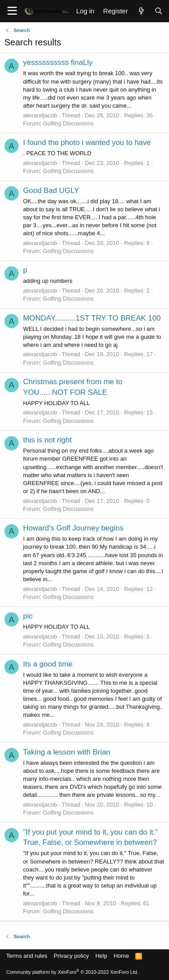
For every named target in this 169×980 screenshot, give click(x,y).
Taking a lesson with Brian (67, 752)
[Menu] (12, 11)
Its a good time (48, 664)
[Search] (159, 11)
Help (101, 956)
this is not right (47, 440)
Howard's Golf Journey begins (73, 528)
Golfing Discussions (68, 123)
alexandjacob (40, 115)
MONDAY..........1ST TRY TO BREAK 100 (92, 318)
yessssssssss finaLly (58, 62)
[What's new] (141, 11)
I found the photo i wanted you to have (87, 143)
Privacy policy (71, 956)
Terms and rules (27, 956)
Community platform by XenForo (72, 972)
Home (121, 956)
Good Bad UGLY (51, 191)
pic (28, 616)
